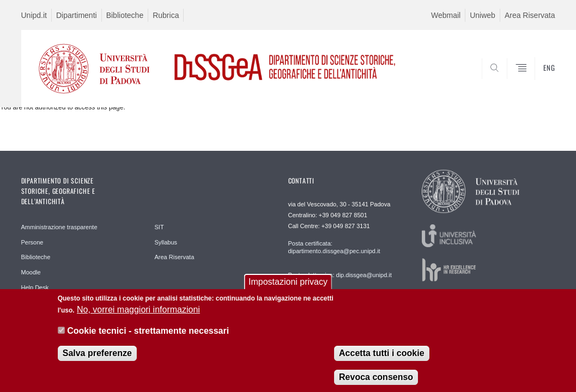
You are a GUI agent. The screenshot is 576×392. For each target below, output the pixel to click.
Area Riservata (530, 15)
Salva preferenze (97, 359)
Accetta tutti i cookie (381, 359)
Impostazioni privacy (288, 287)
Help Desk (35, 287)
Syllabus (166, 242)
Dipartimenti (77, 15)
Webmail (446, 15)
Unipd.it (34, 15)
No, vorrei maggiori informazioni (138, 315)
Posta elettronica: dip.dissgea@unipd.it (340, 275)
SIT (159, 227)
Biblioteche (125, 15)
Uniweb (483, 15)
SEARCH (510, 81)
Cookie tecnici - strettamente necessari (148, 336)
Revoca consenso (376, 382)
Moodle (31, 272)
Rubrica (166, 15)
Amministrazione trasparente (59, 227)
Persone (32, 242)
